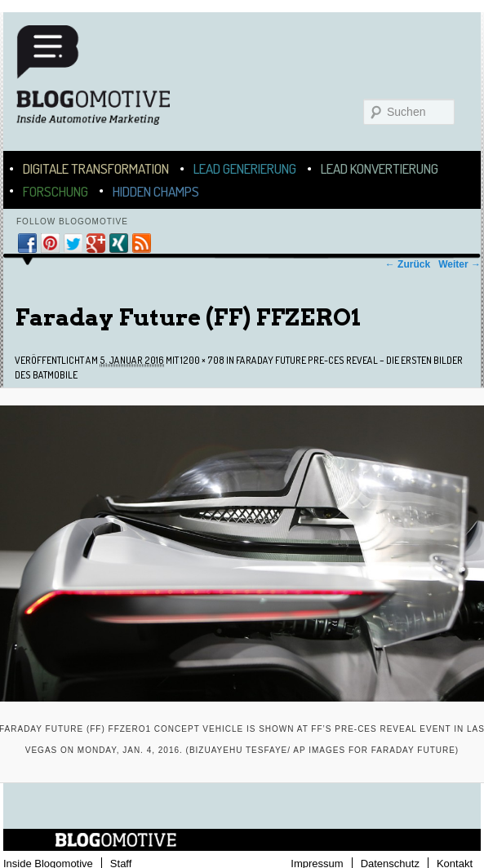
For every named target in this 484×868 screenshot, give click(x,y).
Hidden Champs (156, 191)
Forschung (56, 191)
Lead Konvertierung (380, 168)
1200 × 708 (202, 360)
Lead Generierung (245, 168)
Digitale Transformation (96, 168)
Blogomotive (104, 83)
